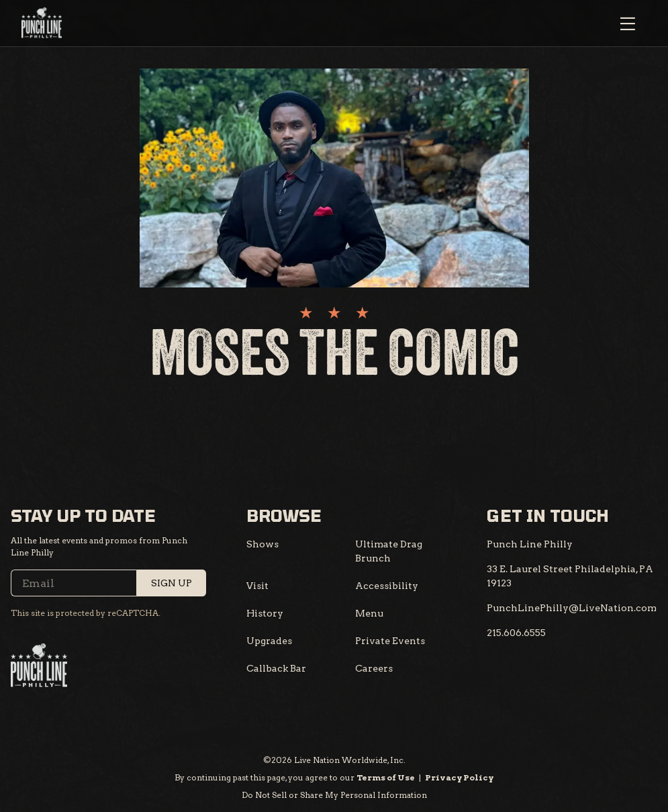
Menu (369, 613)
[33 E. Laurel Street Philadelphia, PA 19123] (572, 576)
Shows (263, 544)
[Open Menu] (628, 24)
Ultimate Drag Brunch (389, 551)
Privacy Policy (459, 777)
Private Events (390, 641)
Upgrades (269, 641)
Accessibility (387, 586)
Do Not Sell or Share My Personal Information (334, 795)
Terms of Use (386, 777)
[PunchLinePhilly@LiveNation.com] (572, 608)
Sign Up (172, 583)
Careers (374, 668)
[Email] (108, 583)
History (265, 613)
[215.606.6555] (516, 633)
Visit (257, 586)
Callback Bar (276, 668)
